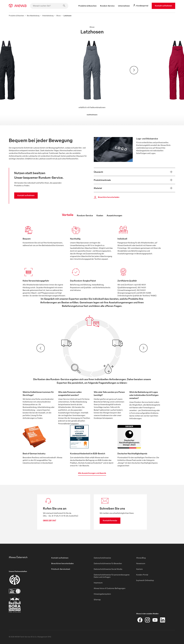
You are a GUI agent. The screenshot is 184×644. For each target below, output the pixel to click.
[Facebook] (140, 620)
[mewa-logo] (18, 6)
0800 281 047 (50, 520)
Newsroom (141, 563)
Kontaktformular (110, 520)
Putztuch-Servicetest (61, 569)
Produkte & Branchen (16, 16)
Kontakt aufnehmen (163, 6)
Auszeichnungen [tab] (114, 215)
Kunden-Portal (142, 575)
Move (58, 16)
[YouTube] (155, 620)
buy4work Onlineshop (145, 580)
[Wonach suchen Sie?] (49, 6)
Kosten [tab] (100, 215)
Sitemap (97, 600)
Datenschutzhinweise (102, 558)
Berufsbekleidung (33, 16)
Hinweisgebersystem (102, 594)
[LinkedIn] (163, 620)
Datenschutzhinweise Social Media (108, 569)
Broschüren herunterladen (62, 563)
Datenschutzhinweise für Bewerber (108, 563)
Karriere (139, 569)
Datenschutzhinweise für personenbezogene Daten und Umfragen (112, 576)
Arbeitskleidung (48, 16)
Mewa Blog (141, 558)
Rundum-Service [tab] (85, 215)
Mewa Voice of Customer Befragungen (110, 588)
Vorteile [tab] (68, 215)
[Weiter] (134, 70)
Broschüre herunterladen (106, 197)
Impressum (98, 583)
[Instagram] (148, 620)
